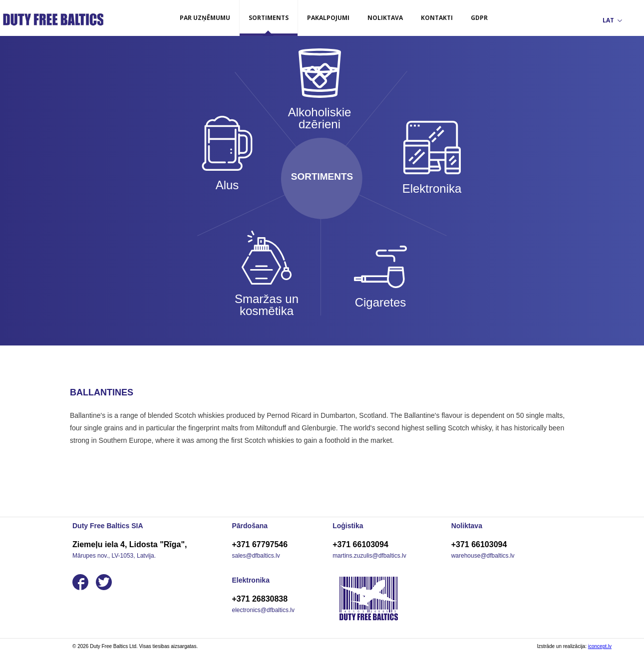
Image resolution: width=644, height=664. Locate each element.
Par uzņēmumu (205, 18)
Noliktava (385, 18)
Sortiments (269, 18)
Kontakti (437, 18)
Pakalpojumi (328, 18)
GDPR (479, 18)
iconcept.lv (600, 646)
